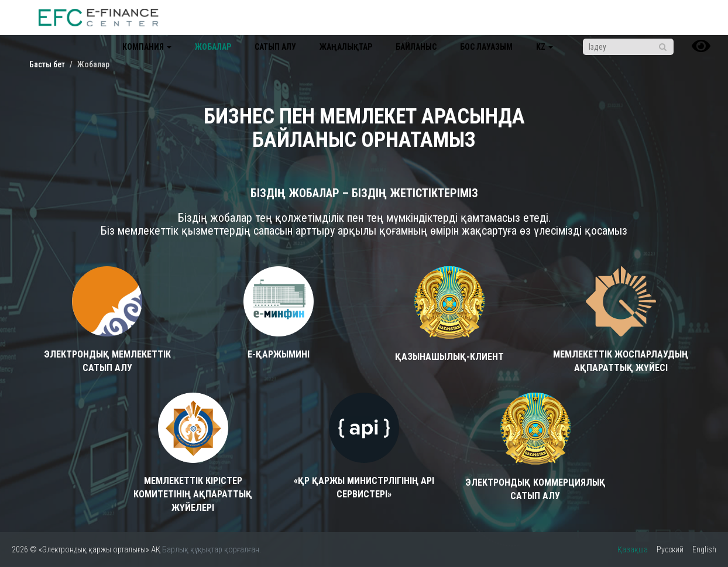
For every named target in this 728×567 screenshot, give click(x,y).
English (704, 549)
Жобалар (213, 47)
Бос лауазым (486, 47)
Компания (147, 47)
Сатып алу (275, 47)
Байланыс (416, 47)
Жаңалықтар (346, 47)
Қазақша (633, 549)
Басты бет (47, 64)
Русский (670, 549)
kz (545, 47)
